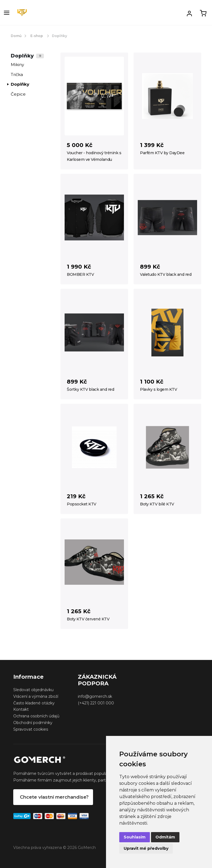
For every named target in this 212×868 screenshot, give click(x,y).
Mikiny (17, 65)
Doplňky (20, 84)
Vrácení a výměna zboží (36, 696)
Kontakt (21, 709)
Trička (17, 74)
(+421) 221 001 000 (96, 703)
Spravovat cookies (31, 729)
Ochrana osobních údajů (36, 716)
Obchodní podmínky (33, 723)
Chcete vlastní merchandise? (54, 797)
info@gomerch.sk (95, 696)
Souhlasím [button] (135, 837)
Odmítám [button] (165, 837)
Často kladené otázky (34, 703)
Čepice (18, 94)
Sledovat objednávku (33, 690)
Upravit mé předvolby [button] (146, 848)
